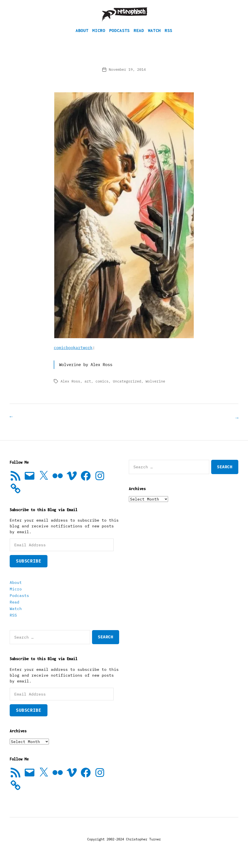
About (82, 38)
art (88, 388)
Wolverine (155, 388)
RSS (169, 38)
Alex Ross (70, 388)
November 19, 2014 (127, 77)
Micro (99, 38)
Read (139, 38)
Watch (154, 38)
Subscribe (29, 568)
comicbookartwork (73, 355)
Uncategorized (127, 388)
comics (102, 388)
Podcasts (120, 38)
